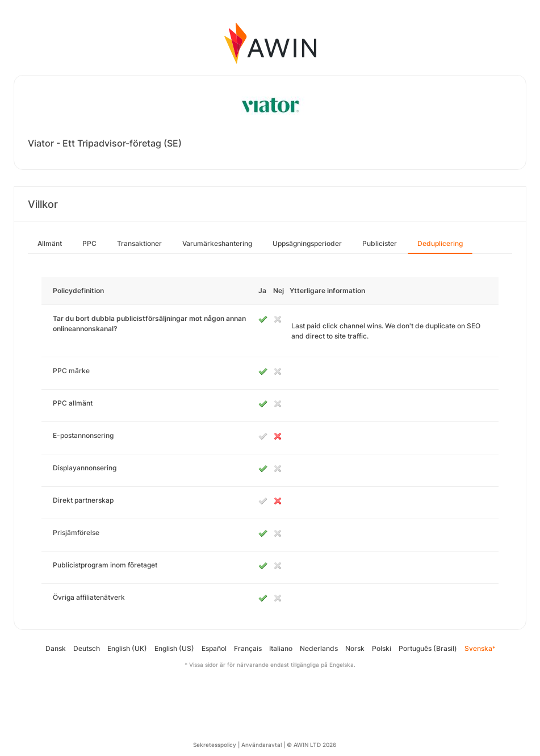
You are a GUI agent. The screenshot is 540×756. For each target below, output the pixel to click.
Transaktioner (139, 243)
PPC (89, 243)
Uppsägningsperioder (307, 243)
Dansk (56, 648)
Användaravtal (261, 745)
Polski (382, 648)
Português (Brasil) (428, 648)
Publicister (380, 243)
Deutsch (87, 648)
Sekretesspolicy (215, 745)
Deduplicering (440, 243)
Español (214, 648)
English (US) (174, 648)
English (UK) (127, 648)
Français (248, 648)
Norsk (355, 648)
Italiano (281, 648)
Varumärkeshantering (217, 243)
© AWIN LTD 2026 (311, 745)
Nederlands (319, 648)
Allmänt (50, 243)
